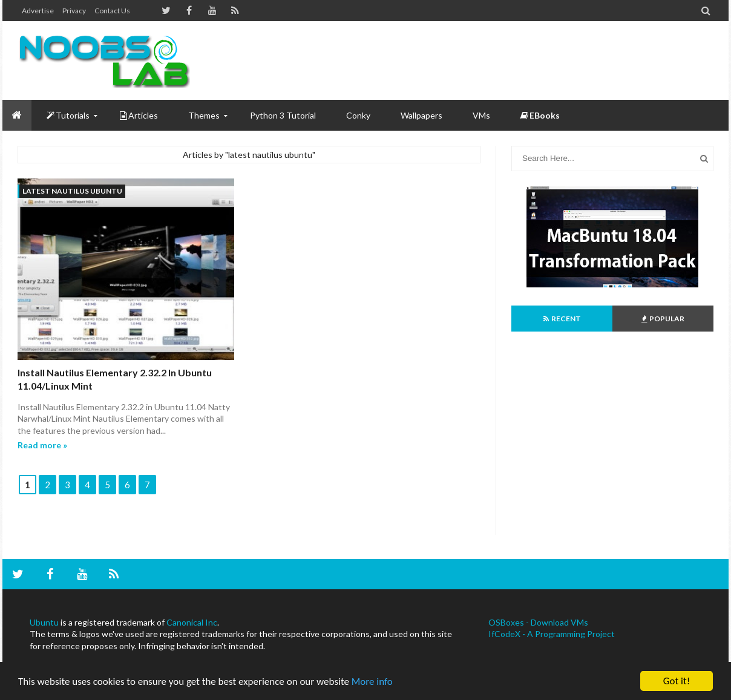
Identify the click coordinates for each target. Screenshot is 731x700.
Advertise (38, 11)
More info (372, 682)
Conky (358, 115)
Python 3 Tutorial (283, 115)
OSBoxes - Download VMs (538, 622)
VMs (481, 115)
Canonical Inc (192, 622)
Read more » (42, 445)
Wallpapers (421, 115)
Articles (139, 115)
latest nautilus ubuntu (72, 191)
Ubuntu (44, 622)
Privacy (74, 11)
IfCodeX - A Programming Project (552, 634)
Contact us (112, 11)
